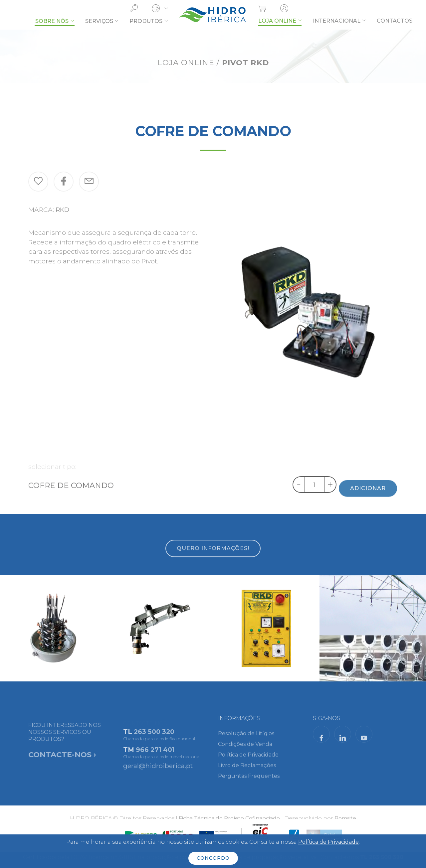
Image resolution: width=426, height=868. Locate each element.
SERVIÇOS (99, 21)
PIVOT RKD (245, 63)
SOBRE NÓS (52, 21)
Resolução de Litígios (246, 738)
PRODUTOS (146, 21)
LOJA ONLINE (277, 21)
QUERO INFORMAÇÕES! (213, 557)
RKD (62, 210)
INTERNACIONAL (337, 21)
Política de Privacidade (248, 760)
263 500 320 (154, 738)
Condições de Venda (245, 749)
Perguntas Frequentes (249, 781)
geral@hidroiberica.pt (158, 769)
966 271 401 (155, 756)
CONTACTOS (395, 21)
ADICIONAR (368, 496)
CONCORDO (213, 858)
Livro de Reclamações (247, 770)
